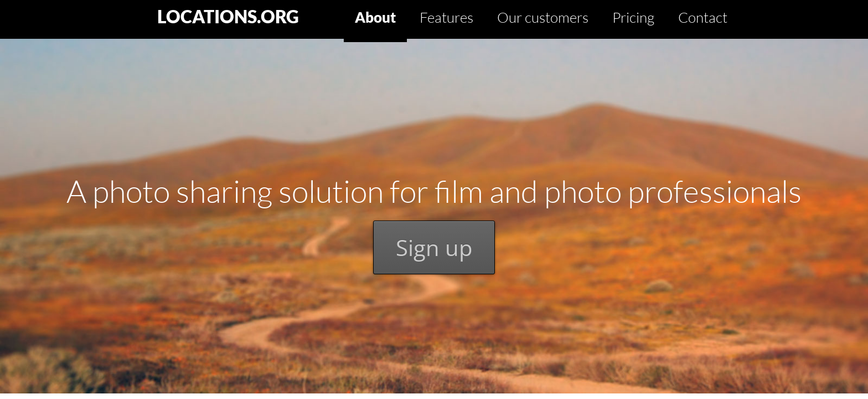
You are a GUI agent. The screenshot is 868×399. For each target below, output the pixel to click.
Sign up (434, 247)
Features (446, 17)
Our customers (543, 17)
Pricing (633, 17)
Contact (703, 17)
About (375, 17)
